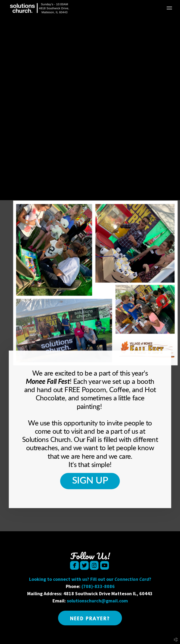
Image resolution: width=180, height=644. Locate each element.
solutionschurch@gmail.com (97, 601)
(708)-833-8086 (98, 586)
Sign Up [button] (90, 481)
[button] (90, 618)
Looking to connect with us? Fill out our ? (90, 579)
